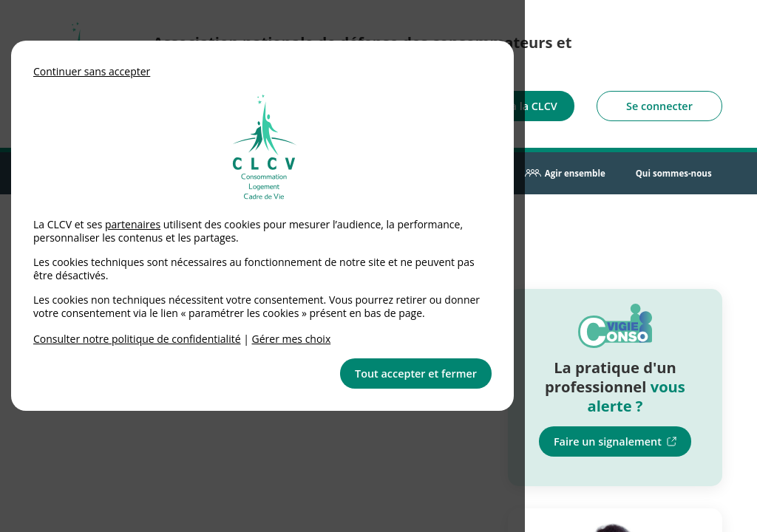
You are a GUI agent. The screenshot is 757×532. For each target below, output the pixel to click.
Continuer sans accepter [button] (92, 71)
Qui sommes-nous (674, 173)
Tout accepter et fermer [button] (416, 374)
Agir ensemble (575, 173)
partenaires (133, 224)
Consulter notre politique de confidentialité (137, 339)
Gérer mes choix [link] (292, 339)
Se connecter (659, 106)
